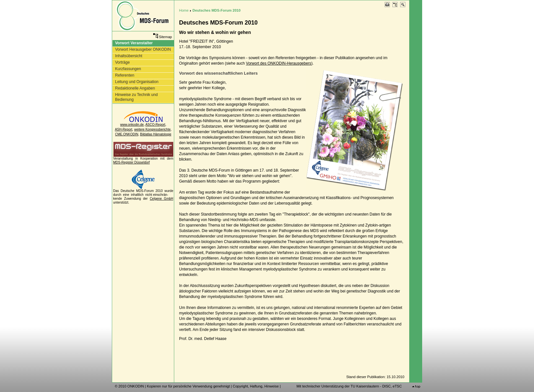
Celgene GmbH (161, 199)
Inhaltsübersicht (129, 56)
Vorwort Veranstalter (134, 43)
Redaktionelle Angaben (135, 88)
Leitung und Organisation (137, 82)
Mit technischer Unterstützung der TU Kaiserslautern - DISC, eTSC (349, 386)
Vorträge (122, 62)
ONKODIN (136, 386)
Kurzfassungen (128, 69)
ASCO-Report (155, 125)
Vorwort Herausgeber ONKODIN (143, 49)
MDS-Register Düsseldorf (131, 162)
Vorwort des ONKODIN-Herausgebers (279, 63)
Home (184, 10)
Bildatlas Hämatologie (156, 134)
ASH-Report (123, 129)
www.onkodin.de (132, 125)
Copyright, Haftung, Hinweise (256, 386)
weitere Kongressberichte (152, 129)
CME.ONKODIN (127, 134)
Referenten (125, 75)
